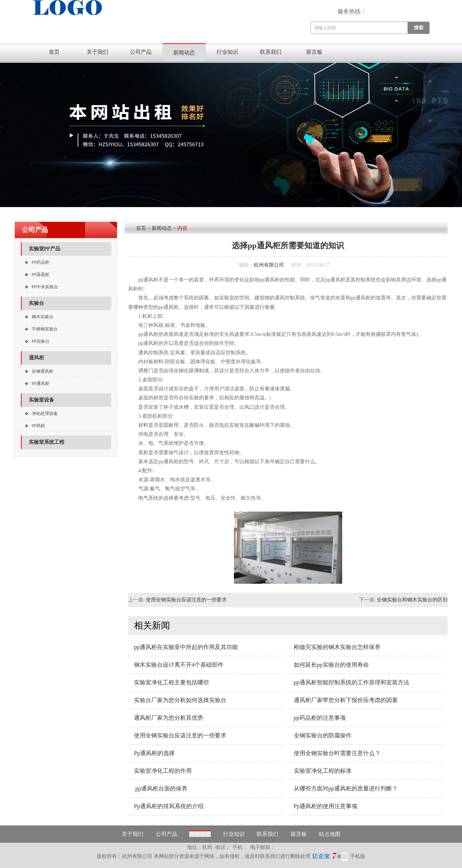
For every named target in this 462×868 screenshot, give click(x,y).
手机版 (358, 856)
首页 (54, 52)
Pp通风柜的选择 (154, 753)
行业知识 (227, 52)
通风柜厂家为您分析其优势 (169, 718)
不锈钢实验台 (45, 329)
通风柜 (36, 358)
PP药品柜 (41, 262)
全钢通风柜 (43, 371)
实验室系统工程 (47, 442)
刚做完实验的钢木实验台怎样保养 (337, 647)
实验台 (36, 303)
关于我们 (97, 52)
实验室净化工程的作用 (163, 771)
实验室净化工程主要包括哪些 (171, 682)
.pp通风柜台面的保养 (161, 788)
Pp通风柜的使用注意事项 (326, 806)
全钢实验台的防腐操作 (323, 735)
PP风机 (38, 426)
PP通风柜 (41, 383)
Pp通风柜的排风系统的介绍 (169, 806)
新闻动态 (184, 53)
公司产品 (141, 52)
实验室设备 (42, 400)
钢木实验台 (43, 317)
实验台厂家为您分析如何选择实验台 (180, 700)
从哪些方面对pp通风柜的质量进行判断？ (346, 788)
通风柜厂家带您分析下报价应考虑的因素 (346, 700)
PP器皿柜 (41, 275)
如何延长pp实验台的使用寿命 (331, 665)
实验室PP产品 (45, 249)
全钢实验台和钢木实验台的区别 (412, 600)
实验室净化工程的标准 (323, 771)
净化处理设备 (45, 413)
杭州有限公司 (269, 265)
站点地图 (330, 834)
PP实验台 (41, 341)
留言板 (314, 52)
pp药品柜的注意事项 (320, 718)
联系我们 (271, 52)
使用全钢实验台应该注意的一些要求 (186, 600)
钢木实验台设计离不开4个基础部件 (179, 665)
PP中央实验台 (45, 287)
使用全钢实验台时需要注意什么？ (337, 753)
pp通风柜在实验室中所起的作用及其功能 (186, 647)
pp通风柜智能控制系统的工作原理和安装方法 (352, 682)
